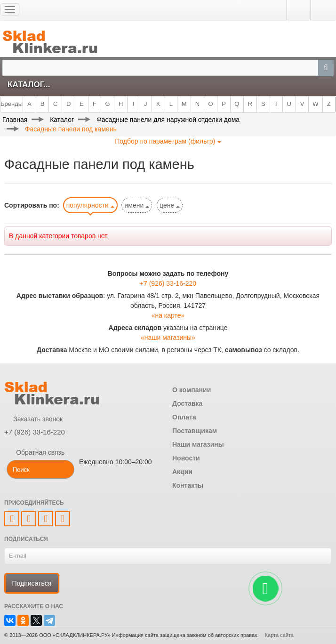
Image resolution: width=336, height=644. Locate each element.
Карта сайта (279, 635)
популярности (90, 205)
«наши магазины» (168, 338)
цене (170, 205)
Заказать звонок (33, 419)
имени (137, 205)
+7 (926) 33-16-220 (168, 283)
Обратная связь (34, 452)
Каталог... (29, 85)
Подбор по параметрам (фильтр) (168, 141)
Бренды (12, 104)
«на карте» (168, 315)
